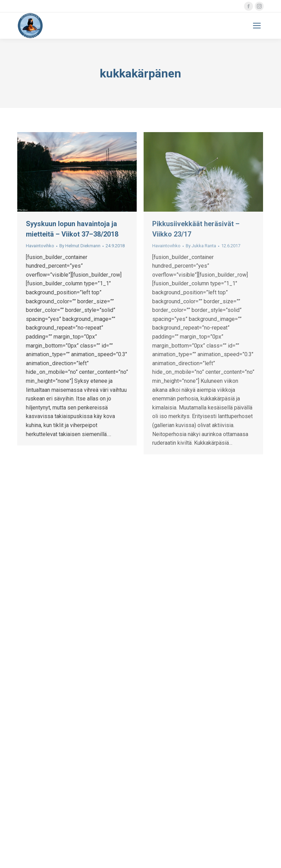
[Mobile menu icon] (257, 26)
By (80, 246)
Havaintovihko (40, 246)
